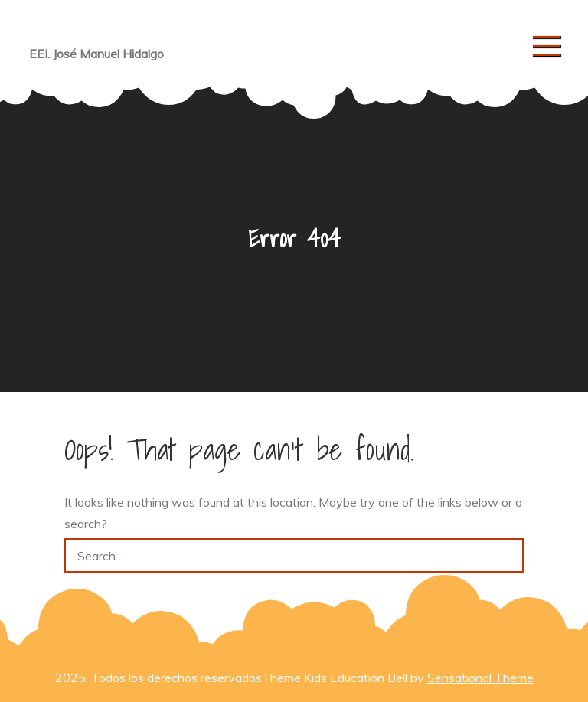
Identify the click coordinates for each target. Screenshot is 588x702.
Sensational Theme (480, 678)
